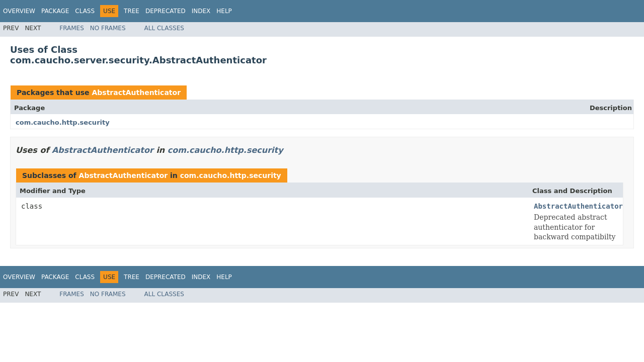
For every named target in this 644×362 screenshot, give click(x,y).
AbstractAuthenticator (136, 93)
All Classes (164, 28)
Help (224, 11)
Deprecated (166, 11)
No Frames (108, 28)
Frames (72, 28)
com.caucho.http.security (63, 122)
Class (85, 11)
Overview (19, 11)
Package (55, 11)
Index (201, 11)
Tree (132, 11)
